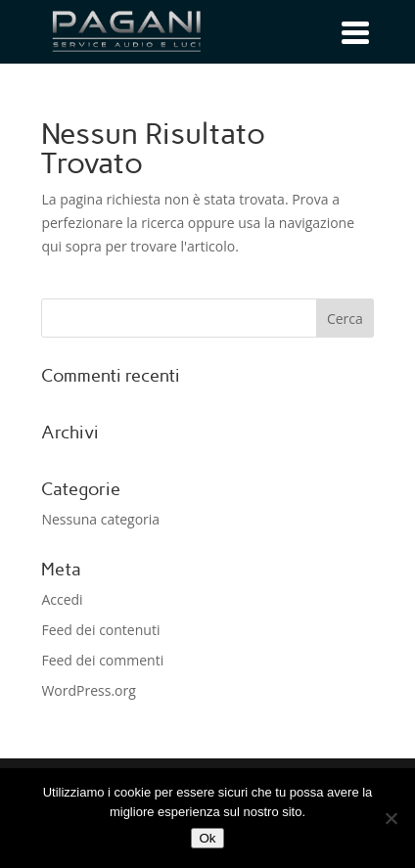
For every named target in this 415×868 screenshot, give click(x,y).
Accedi (62, 599)
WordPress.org (88, 690)
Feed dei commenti (102, 660)
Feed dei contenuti (100, 630)
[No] (391, 818)
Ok (207, 838)
